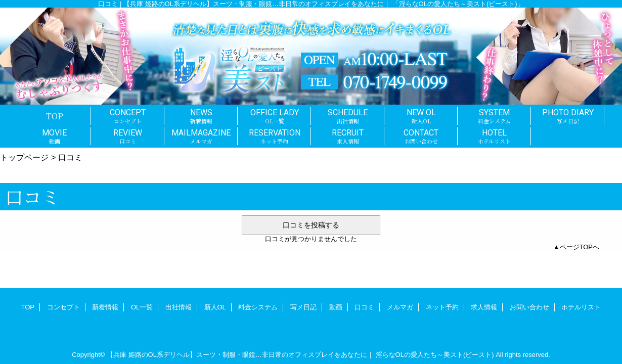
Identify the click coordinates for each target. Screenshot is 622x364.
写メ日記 (303, 307)
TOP (55, 116)
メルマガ (400, 307)
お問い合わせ (529, 307)
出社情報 (179, 307)
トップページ (24, 157)
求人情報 (484, 307)
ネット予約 (442, 307)
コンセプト (63, 307)
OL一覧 (142, 307)
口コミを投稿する (311, 225)
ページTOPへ (580, 247)
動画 (336, 307)
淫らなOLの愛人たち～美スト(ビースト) (435, 355)
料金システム (258, 307)
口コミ (364, 307)
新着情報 (105, 307)
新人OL (215, 307)
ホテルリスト (581, 307)
